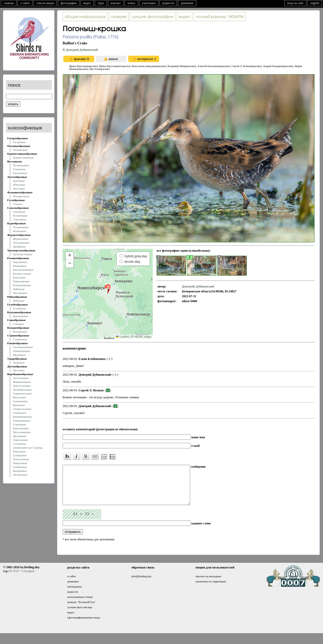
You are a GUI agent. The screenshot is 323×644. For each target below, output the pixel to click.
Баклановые (20, 173)
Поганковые (20, 150)
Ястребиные (20, 216)
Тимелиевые (20, 440)
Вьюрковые (20, 471)
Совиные (18, 324)
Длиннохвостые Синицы (28, 448)
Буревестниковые (23, 158)
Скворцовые (20, 401)
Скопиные (19, 212)
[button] (108, 289)
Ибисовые (19, 185)
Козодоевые (20, 332)
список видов (45, 3)
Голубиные (19, 308)
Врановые (19, 405)
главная (9, 3)
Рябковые (19, 301)
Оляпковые (20, 413)
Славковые (19, 424)
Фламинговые (21, 196)
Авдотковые (20, 262)
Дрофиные (19, 246)
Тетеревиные (21, 227)
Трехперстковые (23, 254)
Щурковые (19, 355)
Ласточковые (21, 378)
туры (101, 3)
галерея (119, 16)
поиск (131, 3)
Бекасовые (19, 277)
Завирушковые (22, 420)
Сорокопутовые (22, 393)
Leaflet (122, 337)
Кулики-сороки (22, 274)
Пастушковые (21, 243)
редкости (168, 3)
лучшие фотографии (153, 16)
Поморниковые (22, 285)
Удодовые (19, 362)
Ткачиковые (20, 467)
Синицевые (20, 455)
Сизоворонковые (23, 347)
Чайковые (19, 289)
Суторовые (19, 444)
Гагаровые (19, 142)
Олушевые (19, 169)
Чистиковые (20, 293)
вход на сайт (295, 3)
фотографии (69, 3)
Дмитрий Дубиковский (82, 50)
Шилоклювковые (23, 270)
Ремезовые (19, 451)
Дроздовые (19, 436)
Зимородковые (22, 351)
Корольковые (21, 428)
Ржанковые (20, 266)
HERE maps (143, 337)
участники (149, 3)
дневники (187, 3)
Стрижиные (20, 339)
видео (87, 3)
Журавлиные (21, 239)
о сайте (25, 3)
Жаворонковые (22, 382)
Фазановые (20, 231)
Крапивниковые (22, 417)
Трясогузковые (22, 386)
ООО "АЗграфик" (24, 579)
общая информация (85, 16)
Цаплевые (19, 181)
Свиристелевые (22, 409)
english (315, 3)
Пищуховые (20, 463)
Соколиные (20, 219)
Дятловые (19, 370)
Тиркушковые (21, 281)
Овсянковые (20, 475)
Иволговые (19, 397)
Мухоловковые (22, 432)
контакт (116, 3)
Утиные (18, 204)
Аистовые (19, 188)
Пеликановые (21, 165)
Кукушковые (20, 316)
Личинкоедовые (22, 390)
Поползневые (21, 459)
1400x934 (220, 16)
